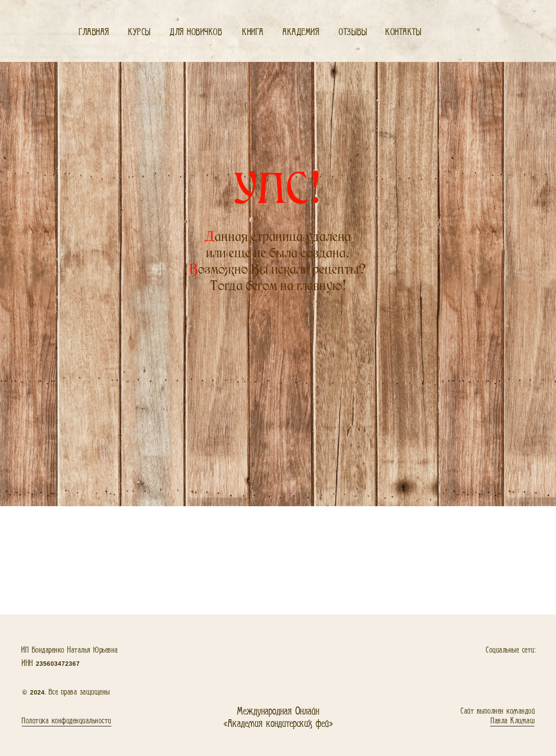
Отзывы (353, 32)
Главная (94, 32)
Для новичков (196, 32)
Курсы (140, 32)
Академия (301, 32)
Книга (253, 32)
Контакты (404, 32)
